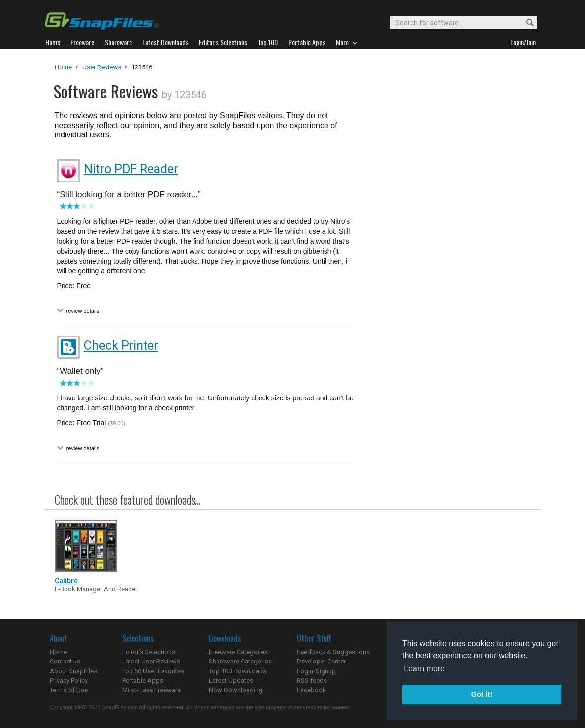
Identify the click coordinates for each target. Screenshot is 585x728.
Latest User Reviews (151, 661)
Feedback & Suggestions (333, 652)
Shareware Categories (240, 661)
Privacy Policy (69, 681)
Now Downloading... (238, 690)
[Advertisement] (447, 265)
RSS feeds (312, 681)
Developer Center (321, 661)
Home (63, 67)
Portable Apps (143, 681)
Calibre (66, 581)
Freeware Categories (238, 652)
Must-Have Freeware (151, 690)
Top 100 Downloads (238, 671)
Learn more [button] (424, 669)
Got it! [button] (482, 694)
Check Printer (121, 346)
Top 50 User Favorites (153, 671)
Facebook (311, 690)
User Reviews (102, 67)
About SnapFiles (73, 671)
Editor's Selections (149, 652)
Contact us (65, 661)
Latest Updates (231, 681)
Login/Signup (316, 671)
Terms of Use (69, 690)
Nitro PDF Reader (131, 169)
